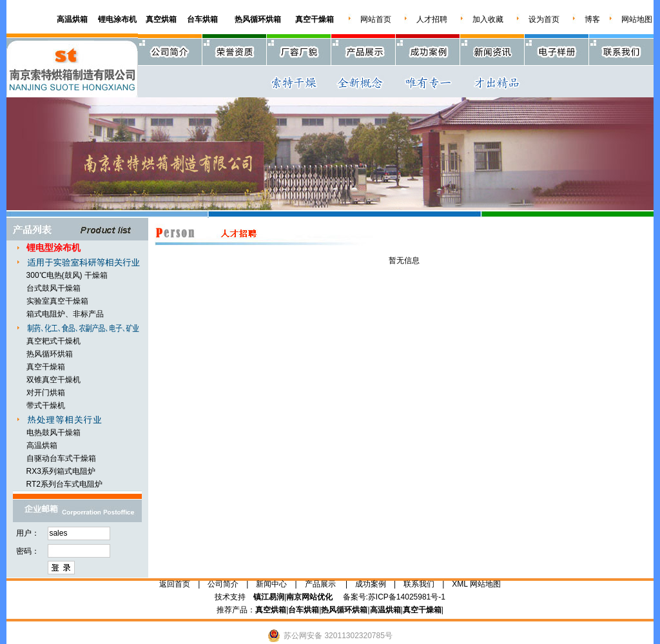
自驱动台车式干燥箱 (61, 458)
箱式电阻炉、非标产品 (65, 314)
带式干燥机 (46, 405)
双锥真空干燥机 (53, 380)
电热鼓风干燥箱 (53, 433)
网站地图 (637, 19)
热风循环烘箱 (50, 354)
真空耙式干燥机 (53, 341)
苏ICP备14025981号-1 (407, 597)
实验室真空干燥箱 (57, 301)
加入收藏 (488, 19)
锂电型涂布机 (53, 248)
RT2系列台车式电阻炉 (64, 484)
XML (460, 584)
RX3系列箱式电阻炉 (61, 471)
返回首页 (175, 584)
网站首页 (376, 19)
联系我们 (419, 584)
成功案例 (371, 584)
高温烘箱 (42, 445)
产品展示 (320, 584)
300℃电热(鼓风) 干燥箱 (67, 275)
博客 (592, 19)
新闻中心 (271, 584)
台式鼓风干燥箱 (53, 288)
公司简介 (223, 584)
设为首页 (544, 19)
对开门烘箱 (46, 393)
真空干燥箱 (46, 367)
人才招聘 (432, 19)
